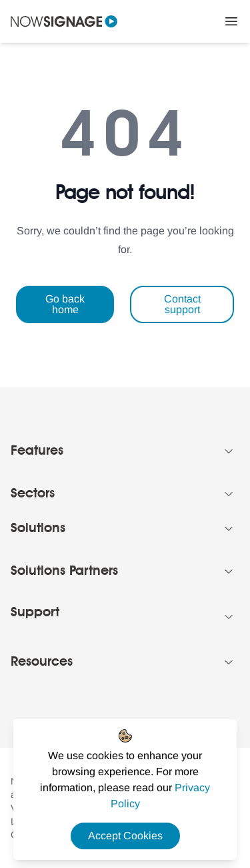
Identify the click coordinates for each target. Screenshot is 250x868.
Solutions (38, 529)
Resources (42, 662)
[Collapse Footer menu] (229, 451)
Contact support (182, 304)
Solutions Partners (64, 572)
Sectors (33, 494)
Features (37, 451)
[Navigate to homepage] (64, 21)
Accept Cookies (125, 836)
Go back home (65, 304)
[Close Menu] (231, 21)
